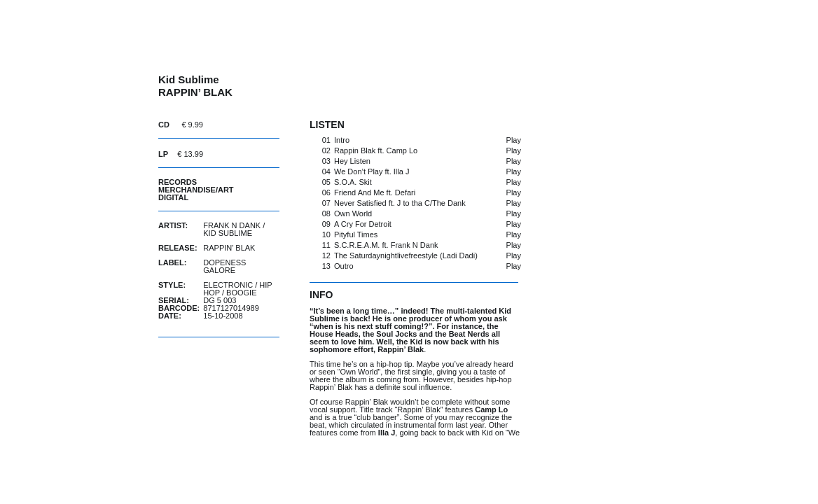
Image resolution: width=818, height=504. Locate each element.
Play (514, 140)
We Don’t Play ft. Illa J (372, 171)
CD (164, 125)
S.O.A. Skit (353, 182)
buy (244, 124)
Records (178, 182)
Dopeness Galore (224, 266)
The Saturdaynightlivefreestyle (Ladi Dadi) (406, 255)
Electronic (228, 285)
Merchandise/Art (196, 190)
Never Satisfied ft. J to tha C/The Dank (400, 203)
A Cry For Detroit (363, 224)
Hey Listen (352, 161)
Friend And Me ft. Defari (375, 192)
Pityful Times (356, 234)
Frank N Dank (232, 225)
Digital (173, 197)
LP (163, 154)
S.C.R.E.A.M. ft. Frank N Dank (386, 245)
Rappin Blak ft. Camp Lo (376, 150)
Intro (342, 140)
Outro (344, 266)
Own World (353, 213)
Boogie (241, 293)
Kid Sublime (228, 233)
